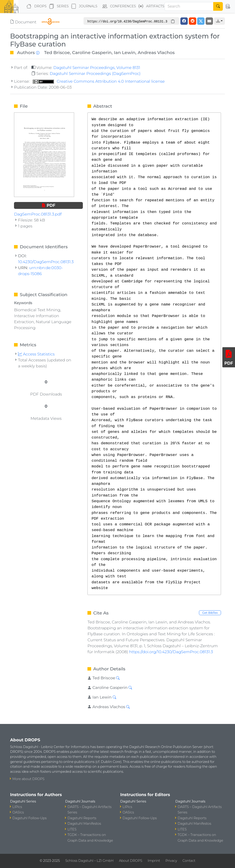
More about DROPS (28, 779)
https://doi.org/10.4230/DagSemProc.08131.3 (171, 652)
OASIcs (18, 812)
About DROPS (130, 861)
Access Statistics (36, 354)
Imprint (154, 861)
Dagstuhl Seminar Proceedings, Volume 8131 (97, 67)
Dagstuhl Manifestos (84, 824)
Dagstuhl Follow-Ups (29, 818)
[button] (228, 6)
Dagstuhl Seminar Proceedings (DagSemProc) (95, 73)
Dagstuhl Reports (82, 818)
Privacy (171, 861)
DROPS (35, 6)
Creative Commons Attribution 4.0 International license (99, 81)
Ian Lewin (125, 52)
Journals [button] (83, 6)
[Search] (189, 6)
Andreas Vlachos (156, 52)
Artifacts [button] (150, 6)
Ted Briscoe (57, 52)
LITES (72, 829)
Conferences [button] (118, 6)
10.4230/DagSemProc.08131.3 (46, 262)
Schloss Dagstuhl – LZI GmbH (89, 861)
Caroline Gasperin (92, 52)
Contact (189, 861)
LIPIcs (17, 807)
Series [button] (58, 6)
